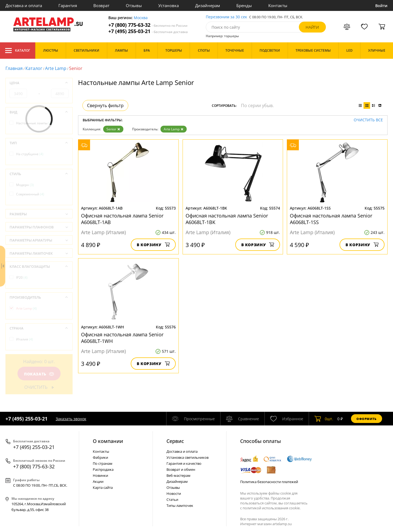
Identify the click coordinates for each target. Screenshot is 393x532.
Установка (169, 5)
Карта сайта (103, 487)
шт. (324, 419)
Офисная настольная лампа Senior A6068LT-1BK (227, 219)
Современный (30, 194)
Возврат (101, 5)
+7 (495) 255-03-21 (148, 31)
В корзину (153, 245)
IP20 (22, 277)
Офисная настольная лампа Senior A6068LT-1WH (122, 338)
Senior (113, 129)
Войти (381, 6)
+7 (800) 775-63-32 (148, 25)
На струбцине (30, 154)
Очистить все (368, 120)
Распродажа (103, 469)
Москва (141, 18)
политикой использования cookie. (272, 508)
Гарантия (68, 5)
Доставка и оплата (24, 5)
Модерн (25, 185)
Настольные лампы (34, 123)
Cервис (175, 441)
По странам (103, 463)
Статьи (172, 499)
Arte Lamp (56, 68)
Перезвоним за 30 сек (226, 17)
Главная (14, 68)
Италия (25, 339)
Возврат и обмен (181, 469)
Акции (98, 481)
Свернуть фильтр (105, 105)
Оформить (367, 419)
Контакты (278, 5)
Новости (174, 493)
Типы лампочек (180, 505)
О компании (108, 441)
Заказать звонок (71, 419)
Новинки (100, 475)
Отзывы (134, 5)
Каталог (18, 51)
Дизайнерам (208, 5)
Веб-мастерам (178, 475)
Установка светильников (187, 457)
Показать (39, 374)
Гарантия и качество (184, 463)
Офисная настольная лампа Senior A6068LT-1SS (331, 219)
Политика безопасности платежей (269, 482)
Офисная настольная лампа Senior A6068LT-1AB (122, 219)
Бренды (244, 5)
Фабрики (100, 457)
